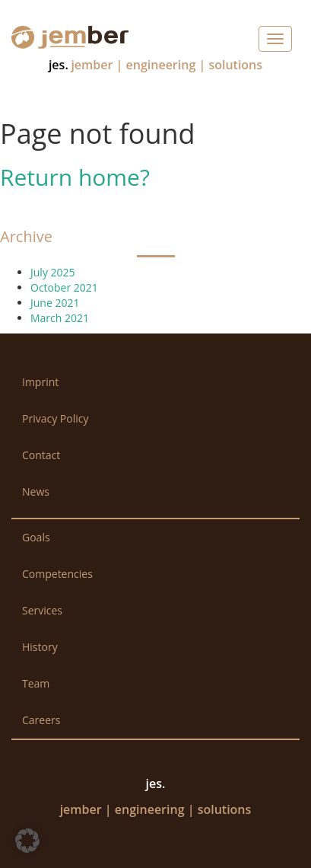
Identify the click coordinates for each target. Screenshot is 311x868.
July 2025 (53, 272)
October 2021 (64, 287)
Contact (41, 455)
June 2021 (55, 303)
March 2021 (60, 318)
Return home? (75, 177)
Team (36, 683)
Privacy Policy (55, 418)
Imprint (40, 382)
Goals (36, 537)
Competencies (57, 574)
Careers (41, 720)
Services (42, 610)
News (36, 491)
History (40, 647)
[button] (27, 841)
